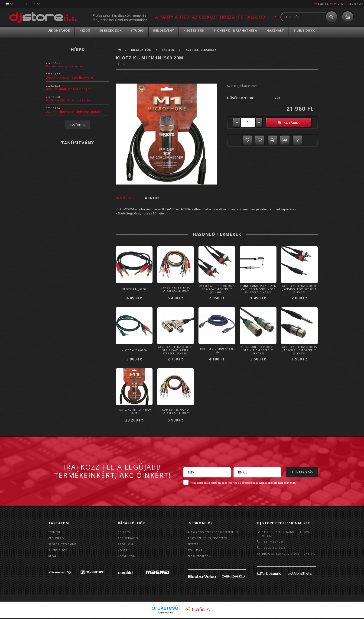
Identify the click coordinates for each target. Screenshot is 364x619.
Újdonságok (59, 30)
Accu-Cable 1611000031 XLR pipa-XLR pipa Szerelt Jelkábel (175, 350)
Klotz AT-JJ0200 (134, 289)
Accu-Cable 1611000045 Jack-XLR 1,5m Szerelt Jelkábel (299, 350)
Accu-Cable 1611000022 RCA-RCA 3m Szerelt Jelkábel (217, 289)
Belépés (309, 4)
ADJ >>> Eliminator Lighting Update (74, 112)
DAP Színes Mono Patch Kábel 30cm (175, 411)
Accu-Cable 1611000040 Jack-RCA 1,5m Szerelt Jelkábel (299, 289)
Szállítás (195, 551)
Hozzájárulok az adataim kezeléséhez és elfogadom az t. (243, 483)
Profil (330, 4)
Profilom (125, 545)
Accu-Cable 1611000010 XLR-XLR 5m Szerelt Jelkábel (258, 350)
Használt (275, 30)
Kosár (123, 551)
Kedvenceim (127, 557)
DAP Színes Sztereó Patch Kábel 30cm (175, 289)
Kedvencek (353, 4)
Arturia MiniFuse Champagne (69, 89)
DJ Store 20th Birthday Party (68, 100)
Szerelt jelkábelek (203, 50)
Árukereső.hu (165, 614)
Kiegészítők (194, 30)
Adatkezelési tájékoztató (208, 538)
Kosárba (294, 123)
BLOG (52, 557)
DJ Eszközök (111, 30)
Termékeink (57, 532)
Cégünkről (57, 538)
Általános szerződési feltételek (214, 532)
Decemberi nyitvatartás (65, 66)
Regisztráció (128, 538)
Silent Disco (304, 30)
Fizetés (193, 545)
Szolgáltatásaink (63, 545)
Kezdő (85, 30)
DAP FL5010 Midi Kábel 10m (217, 350)
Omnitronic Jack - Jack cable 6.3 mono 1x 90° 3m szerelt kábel (258, 289)
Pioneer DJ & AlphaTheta (236, 30)
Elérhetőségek (199, 557)
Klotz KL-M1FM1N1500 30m (134, 411)
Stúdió (137, 30)
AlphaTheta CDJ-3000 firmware (70, 78)
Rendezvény (164, 30)
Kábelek (170, 50)
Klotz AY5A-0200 (134, 350)
